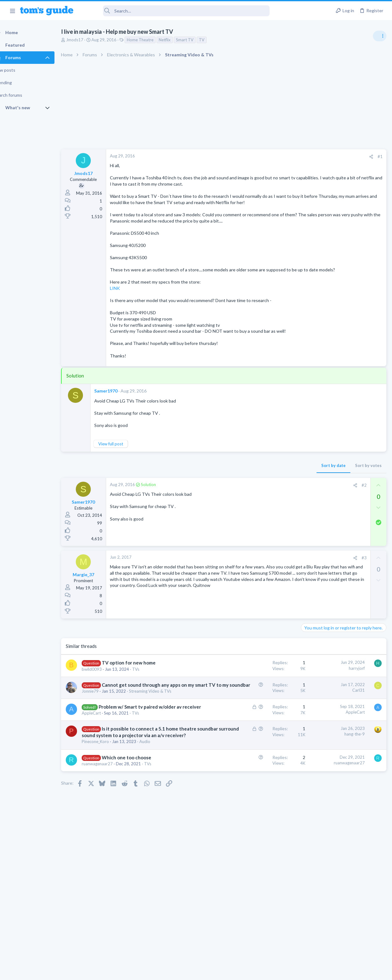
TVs (147, 712)
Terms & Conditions (255, 971)
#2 (263, 522)
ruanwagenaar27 (108, 859)
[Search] (176, 11)
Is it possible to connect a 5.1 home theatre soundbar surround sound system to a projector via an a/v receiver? (127, 811)
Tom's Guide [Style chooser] (341, 945)
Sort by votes (268, 502)
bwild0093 (103, 712)
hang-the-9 (254, 803)
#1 (279, 156)
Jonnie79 (101, 747)
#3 (263, 595)
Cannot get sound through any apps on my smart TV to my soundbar (125, 735)
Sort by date (233, 502)
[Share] (270, 157)
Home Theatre (151, 40)
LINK (126, 313)
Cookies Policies (173, 971)
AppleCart (102, 782)
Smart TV (196, 40)
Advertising (129, 971)
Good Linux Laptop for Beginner (344, 354)
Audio (156, 830)
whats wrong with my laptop (340, 420)
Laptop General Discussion (328, 371)
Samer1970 (117, 428)
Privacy (212, 971)
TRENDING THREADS (313, 340)
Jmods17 (86, 40)
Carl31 (258, 733)
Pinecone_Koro (106, 830)
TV (213, 40)
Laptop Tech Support (322, 407)
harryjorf (256, 705)
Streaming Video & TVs (324, 468)
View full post (122, 480)
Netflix (176, 40)
